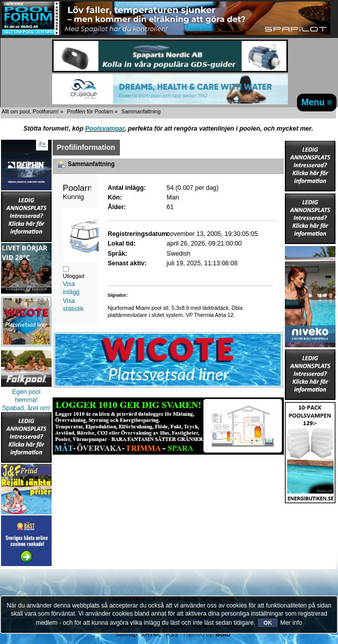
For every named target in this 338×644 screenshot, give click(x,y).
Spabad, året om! (26, 408)
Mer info (291, 623)
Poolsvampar (105, 129)
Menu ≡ (317, 102)
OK (268, 623)
